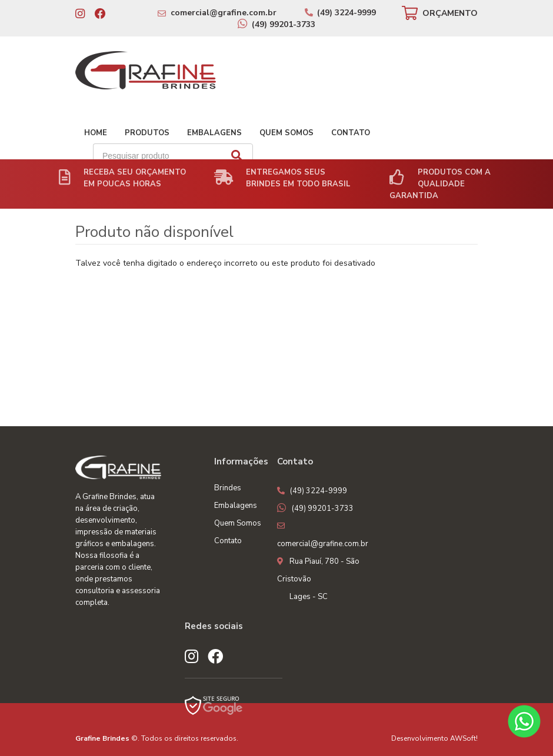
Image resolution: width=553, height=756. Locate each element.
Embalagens (214, 133)
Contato (351, 133)
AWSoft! (464, 738)
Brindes (228, 488)
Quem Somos (287, 133)
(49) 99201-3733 (284, 24)
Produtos (147, 133)
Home (96, 133)
